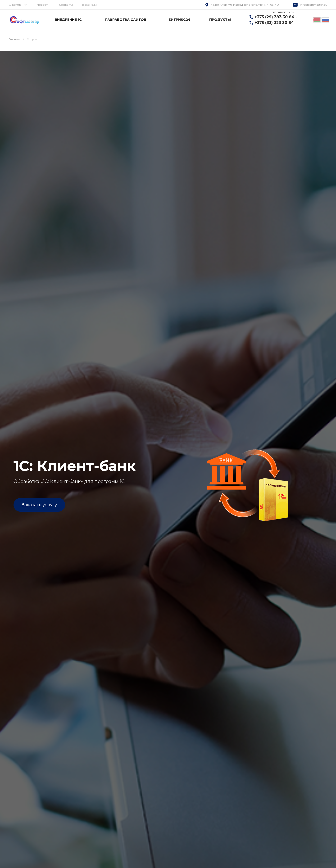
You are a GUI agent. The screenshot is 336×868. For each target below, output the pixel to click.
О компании (18, 5)
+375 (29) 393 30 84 (274, 17)
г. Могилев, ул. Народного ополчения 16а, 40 (245, 5)
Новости (43, 5)
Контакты (66, 5)
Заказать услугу (39, 505)
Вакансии (89, 5)
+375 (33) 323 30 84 (274, 23)
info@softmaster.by (314, 5)
